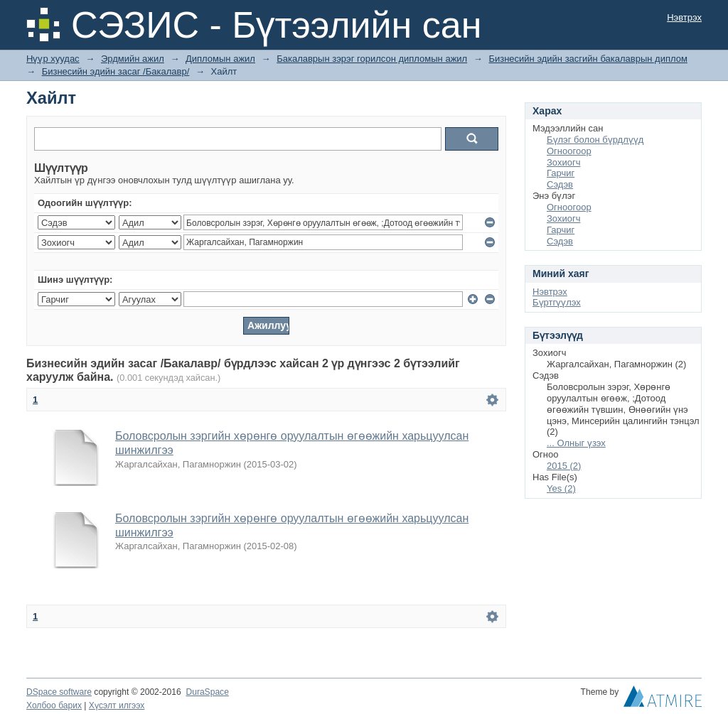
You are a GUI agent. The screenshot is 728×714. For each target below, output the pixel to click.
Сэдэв (560, 184)
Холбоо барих (54, 705)
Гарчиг (561, 173)
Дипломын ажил (220, 59)
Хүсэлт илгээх (117, 705)
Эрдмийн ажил (133, 59)
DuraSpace (207, 692)
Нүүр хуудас (53, 59)
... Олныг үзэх (576, 443)
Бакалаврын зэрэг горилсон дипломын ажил (372, 59)
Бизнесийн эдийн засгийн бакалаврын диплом (588, 59)
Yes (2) (561, 488)
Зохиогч (563, 162)
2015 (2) (564, 466)
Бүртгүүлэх (557, 302)
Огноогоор (569, 151)
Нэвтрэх (684, 17)
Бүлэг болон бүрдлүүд (595, 140)
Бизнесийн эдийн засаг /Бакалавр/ (116, 71)
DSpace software (59, 692)
